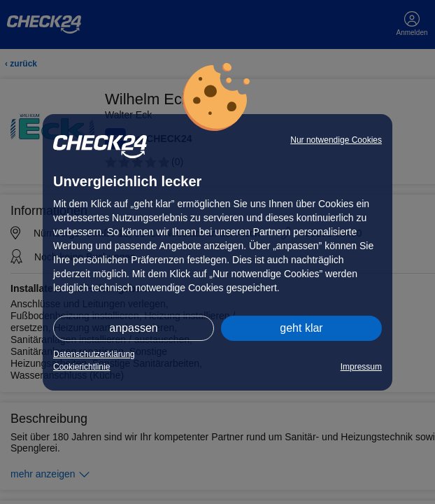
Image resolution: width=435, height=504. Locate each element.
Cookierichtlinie (81, 367)
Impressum (361, 367)
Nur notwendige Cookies (336, 140)
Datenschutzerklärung (94, 354)
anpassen (133, 328)
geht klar (301, 328)
